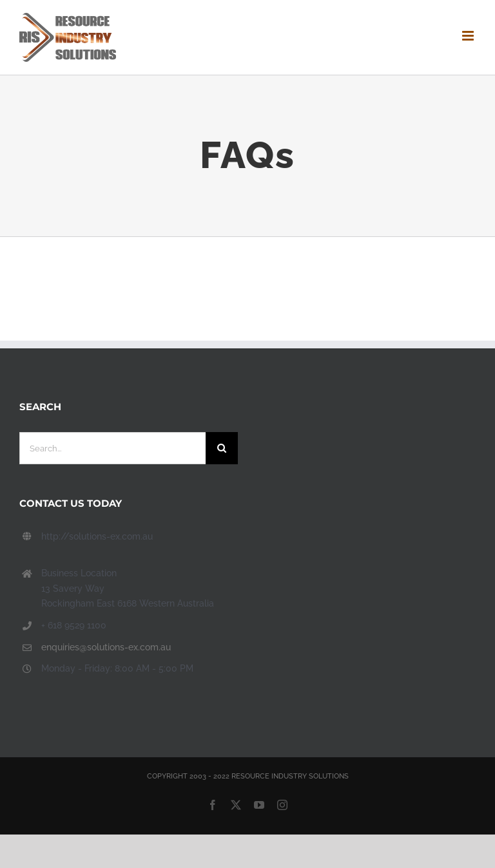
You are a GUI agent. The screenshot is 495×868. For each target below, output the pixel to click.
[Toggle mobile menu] (469, 36)
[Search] (222, 448)
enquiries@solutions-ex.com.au (106, 647)
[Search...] (112, 448)
